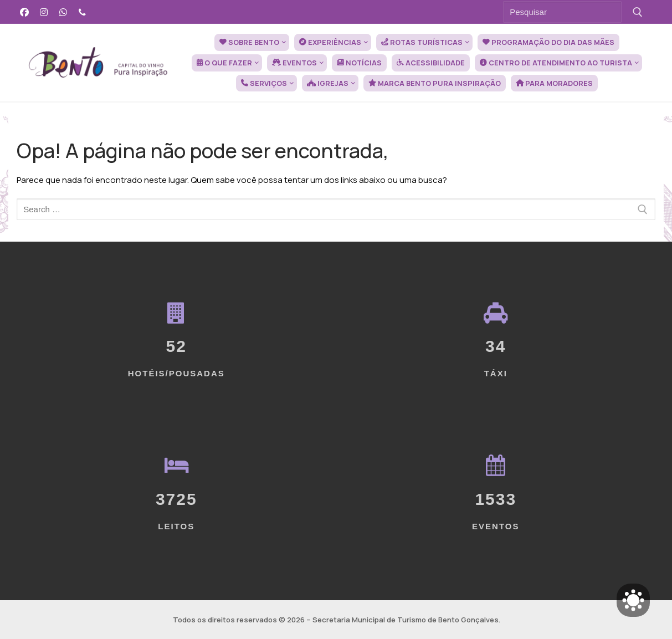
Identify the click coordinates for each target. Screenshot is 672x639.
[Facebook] (25, 12)
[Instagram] (44, 12)
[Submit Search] (637, 12)
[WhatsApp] (63, 12)
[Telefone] (82, 12)
